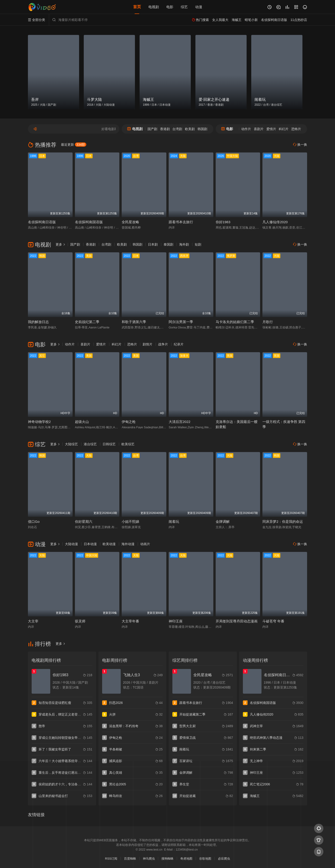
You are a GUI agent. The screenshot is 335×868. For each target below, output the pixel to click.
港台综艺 (90, 444)
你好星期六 (84, 522)
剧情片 (147, 344)
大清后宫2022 (179, 422)
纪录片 (179, 344)
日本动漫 (90, 544)
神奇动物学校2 (39, 422)
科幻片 (284, 129)
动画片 (145, 544)
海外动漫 (128, 544)
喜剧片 (259, 129)
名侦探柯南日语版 (42, 222)
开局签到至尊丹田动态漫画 (237, 621)
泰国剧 (168, 244)
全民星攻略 (130, 222)
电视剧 (154, 7)
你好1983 (223, 222)
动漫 (199, 7)
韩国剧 (202, 129)
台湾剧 (177, 129)
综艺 (184, 7)
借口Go (34, 522)
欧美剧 (190, 129)
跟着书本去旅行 (181, 222)
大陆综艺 (71, 444)
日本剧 (153, 244)
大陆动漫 (71, 544)
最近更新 (74, 145)
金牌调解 (223, 522)
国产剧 (152, 129)
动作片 (246, 129)
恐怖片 (296, 129)
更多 (60, 244)
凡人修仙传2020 (275, 222)
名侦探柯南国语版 (89, 222)
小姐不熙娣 (130, 522)
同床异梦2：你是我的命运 (283, 522)
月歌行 (268, 322)
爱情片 (271, 129)
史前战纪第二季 (87, 322)
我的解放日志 (38, 322)
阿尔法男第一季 (181, 322)
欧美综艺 (128, 444)
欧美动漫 (109, 544)
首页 (137, 7)
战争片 (163, 344)
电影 (170, 7)
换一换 (300, 145)
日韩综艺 (109, 444)
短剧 (198, 244)
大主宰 (33, 621)
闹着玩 (174, 522)
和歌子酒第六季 (134, 322)
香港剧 (165, 129)
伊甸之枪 (129, 422)
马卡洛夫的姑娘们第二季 (235, 322)
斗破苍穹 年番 (273, 621)
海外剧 (184, 244)
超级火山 (82, 422)
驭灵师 (80, 621)
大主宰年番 (130, 621)
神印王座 (176, 621)
